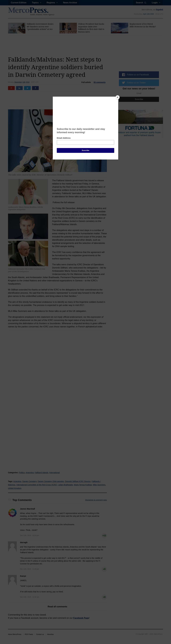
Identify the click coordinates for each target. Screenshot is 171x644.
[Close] (118, 97)
